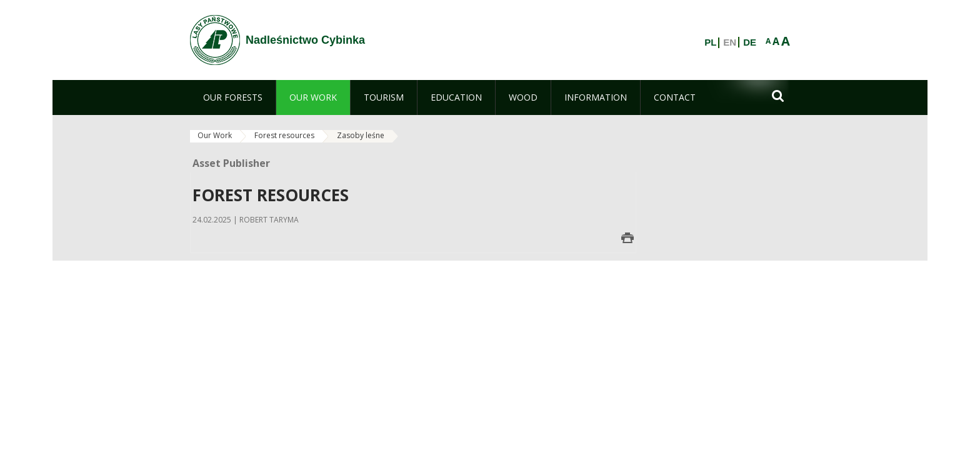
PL (710, 42)
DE (750, 42)
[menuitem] (233, 97)
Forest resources (284, 135)
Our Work (215, 135)
